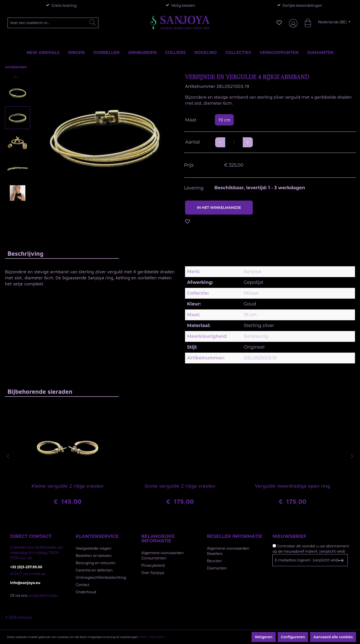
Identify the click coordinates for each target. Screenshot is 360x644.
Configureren (293, 637)
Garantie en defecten (94, 570)
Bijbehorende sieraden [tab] (40, 392)
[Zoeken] (93, 23)
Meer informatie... (153, 637)
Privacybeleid (153, 565)
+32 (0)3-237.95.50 (26, 567)
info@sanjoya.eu (25, 583)
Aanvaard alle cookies (333, 637)
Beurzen (214, 561)
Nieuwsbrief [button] (290, 536)
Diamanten (217, 568)
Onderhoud (86, 592)
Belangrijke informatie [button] (158, 539)
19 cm (224, 120)
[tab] (62, 253)
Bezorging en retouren (96, 563)
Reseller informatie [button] (235, 536)
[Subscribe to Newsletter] (341, 560)
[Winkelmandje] (305, 23)
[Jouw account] (292, 23)
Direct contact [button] (31, 536)
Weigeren (264, 637)
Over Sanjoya (153, 573)
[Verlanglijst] (279, 23)
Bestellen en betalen (94, 556)
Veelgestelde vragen (93, 548)
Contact (82, 585)
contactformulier (43, 596)
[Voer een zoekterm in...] (53, 23)
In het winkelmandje (219, 208)
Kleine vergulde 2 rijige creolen (67, 486)
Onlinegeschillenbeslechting (101, 577)
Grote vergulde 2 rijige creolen (180, 486)
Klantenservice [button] (97, 536)
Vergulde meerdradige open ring (292, 486)
